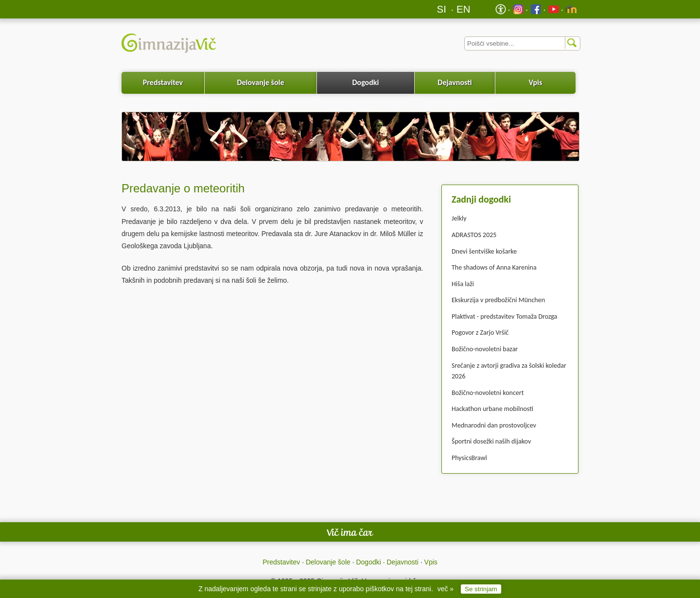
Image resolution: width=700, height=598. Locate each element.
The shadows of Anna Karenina (494, 267)
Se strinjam (481, 589)
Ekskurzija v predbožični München (498, 300)
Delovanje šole (260, 82)
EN (464, 9)
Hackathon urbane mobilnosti (492, 409)
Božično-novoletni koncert (488, 393)
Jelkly (459, 218)
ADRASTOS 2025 (474, 235)
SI (442, 9)
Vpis (535, 82)
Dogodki (366, 82)
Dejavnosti (455, 82)
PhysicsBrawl (469, 458)
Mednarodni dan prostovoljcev (494, 425)
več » (446, 589)
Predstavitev (163, 82)
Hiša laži (463, 284)
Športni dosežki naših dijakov (491, 441)
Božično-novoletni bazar (485, 349)
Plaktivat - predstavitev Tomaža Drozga (504, 316)
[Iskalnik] (522, 43)
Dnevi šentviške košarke (484, 251)
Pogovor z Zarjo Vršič (480, 333)
